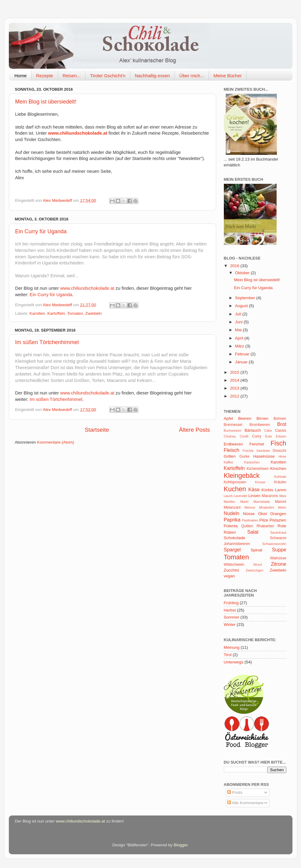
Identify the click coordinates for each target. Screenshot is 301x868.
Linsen (254, 496)
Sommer (232, 617)
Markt (244, 502)
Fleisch (232, 450)
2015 (235, 372)
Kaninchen (252, 462)
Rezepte (45, 76)
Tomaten (75, 313)
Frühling (231, 603)
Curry (257, 436)
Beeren (245, 418)
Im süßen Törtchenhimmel (47, 342)
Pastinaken (250, 520)
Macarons (270, 496)
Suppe (279, 550)
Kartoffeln (56, 313)
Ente (269, 436)
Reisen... (72, 76)
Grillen (230, 456)
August (242, 306)
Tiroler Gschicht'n (108, 76)
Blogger (181, 845)
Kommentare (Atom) (56, 442)
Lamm (281, 490)
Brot (282, 424)
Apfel (229, 418)
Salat (253, 532)
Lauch (228, 496)
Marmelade (262, 502)
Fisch (278, 443)
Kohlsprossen (235, 482)
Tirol (228, 655)
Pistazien (278, 520)
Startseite (97, 430)
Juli (239, 314)
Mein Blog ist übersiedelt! (46, 102)
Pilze (264, 520)
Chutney (230, 436)
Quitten (247, 526)
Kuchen (235, 489)
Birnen (262, 418)
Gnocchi (279, 451)
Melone (250, 507)
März (240, 346)
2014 (235, 380)
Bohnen (280, 419)
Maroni (280, 502)
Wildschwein (234, 565)
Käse (254, 489)
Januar (242, 362)
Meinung (232, 647)
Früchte (248, 451)
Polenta (231, 526)
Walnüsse (278, 558)
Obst (262, 514)
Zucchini (231, 570)
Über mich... (192, 76)
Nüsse (249, 514)
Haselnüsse (264, 456)
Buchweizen (233, 430)
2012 (235, 396)
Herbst (230, 610)
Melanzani (232, 507)
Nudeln (232, 513)
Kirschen (278, 469)
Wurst (258, 565)
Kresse (260, 482)
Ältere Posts (195, 430)
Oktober (243, 273)
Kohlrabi (280, 477)
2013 (235, 388)
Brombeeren (260, 425)
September (246, 298)
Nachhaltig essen (152, 76)
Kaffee (229, 462)
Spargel (232, 550)
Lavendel (241, 496)
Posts (235, 792)
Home (20, 76)
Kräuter (280, 482)
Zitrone (278, 564)
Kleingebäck (242, 476)
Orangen (278, 514)
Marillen (230, 502)
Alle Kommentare (245, 803)
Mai (239, 330)
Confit (244, 436)
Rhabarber (265, 526)
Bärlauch (253, 430)
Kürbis (267, 490)
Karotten (37, 313)
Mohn (282, 507)
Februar (243, 354)
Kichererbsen (258, 469)
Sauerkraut (278, 532)
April (240, 338)
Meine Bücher (228, 76)
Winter (230, 625)
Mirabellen (267, 507)
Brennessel (233, 425)
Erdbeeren (233, 444)
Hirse (282, 456)
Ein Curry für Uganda (41, 231)
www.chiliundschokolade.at (78, 133)
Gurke (244, 456)
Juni (240, 322)
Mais (283, 496)
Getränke (263, 451)
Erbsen (281, 436)
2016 (235, 266)
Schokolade (235, 538)
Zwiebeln (93, 313)
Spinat (256, 550)
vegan (229, 576)
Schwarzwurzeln (274, 544)
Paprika (232, 520)
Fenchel (257, 444)
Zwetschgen (254, 570)
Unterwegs (234, 662)
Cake (268, 430)
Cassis (281, 430)
